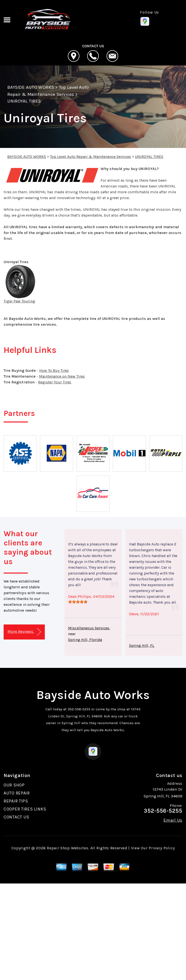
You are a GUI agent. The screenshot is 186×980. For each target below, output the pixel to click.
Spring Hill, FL (142, 645)
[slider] (78, 602)
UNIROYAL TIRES (24, 101)
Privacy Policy (162, 848)
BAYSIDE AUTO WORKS (31, 87)
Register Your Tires (55, 382)
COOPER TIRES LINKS (25, 809)
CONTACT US (16, 817)
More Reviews (24, 632)
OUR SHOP (14, 785)
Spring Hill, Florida (85, 640)
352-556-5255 (79, 709)
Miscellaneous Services (89, 628)
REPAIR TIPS (16, 801)
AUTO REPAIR (17, 793)
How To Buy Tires (54, 370)
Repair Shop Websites (67, 848)
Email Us (173, 820)
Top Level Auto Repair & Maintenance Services (90, 157)
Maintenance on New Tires (62, 376)
